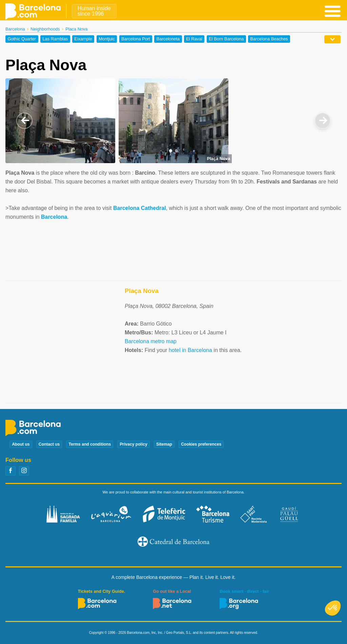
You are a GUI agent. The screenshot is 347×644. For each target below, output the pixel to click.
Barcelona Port (136, 39)
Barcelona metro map (151, 341)
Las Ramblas (55, 39)
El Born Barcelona (226, 39)
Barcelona (15, 29)
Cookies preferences (201, 444)
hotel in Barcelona (190, 350)
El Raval (194, 39)
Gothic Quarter (22, 39)
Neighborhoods (45, 29)
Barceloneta (168, 39)
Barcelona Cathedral (140, 208)
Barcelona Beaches (269, 39)
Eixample (83, 39)
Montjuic (107, 39)
